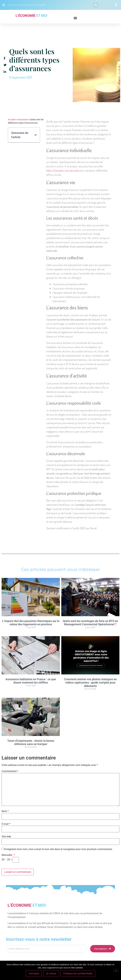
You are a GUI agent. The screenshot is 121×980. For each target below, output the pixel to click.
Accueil (12, 119)
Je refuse (51, 973)
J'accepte (34, 973)
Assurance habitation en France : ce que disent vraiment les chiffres (31, 681)
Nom (5, 811)
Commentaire (10, 771)
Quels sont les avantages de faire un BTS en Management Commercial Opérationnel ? (90, 623)
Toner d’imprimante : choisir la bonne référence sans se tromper (31, 742)
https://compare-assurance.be (63, 170)
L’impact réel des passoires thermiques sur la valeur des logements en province (31, 623)
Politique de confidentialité (78, 973)
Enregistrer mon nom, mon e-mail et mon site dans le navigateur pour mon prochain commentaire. (58, 849)
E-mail (6, 824)
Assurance (23, 119)
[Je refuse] (116, 970)
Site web (6, 837)
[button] (96, 5)
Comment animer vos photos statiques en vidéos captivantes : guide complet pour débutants (90, 683)
